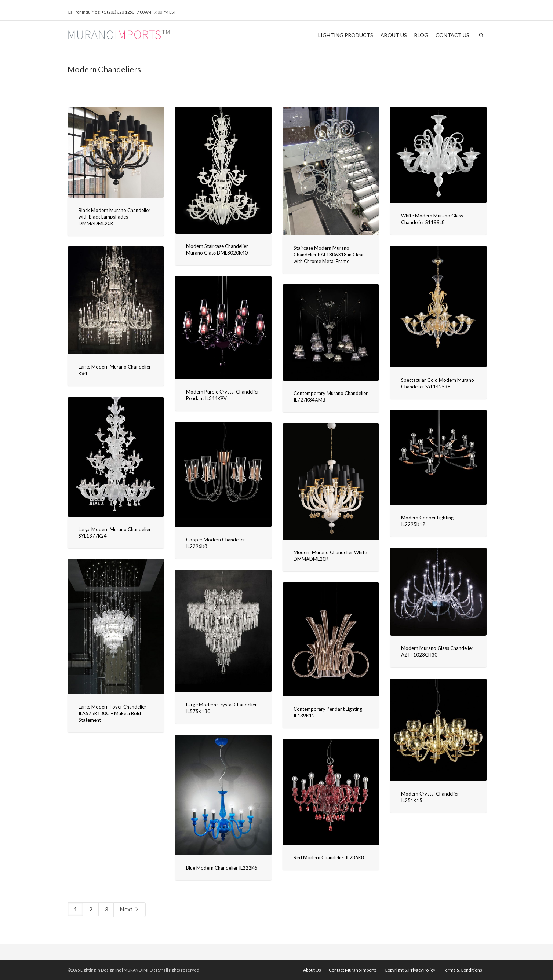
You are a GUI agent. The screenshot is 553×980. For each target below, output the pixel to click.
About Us (312, 970)
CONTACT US (452, 35)
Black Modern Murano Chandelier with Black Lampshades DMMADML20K (114, 217)
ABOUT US (394, 35)
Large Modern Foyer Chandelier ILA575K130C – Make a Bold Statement (112, 713)
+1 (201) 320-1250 (118, 12)
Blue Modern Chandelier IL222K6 (222, 868)
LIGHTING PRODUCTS (346, 36)
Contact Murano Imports (353, 970)
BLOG (421, 35)
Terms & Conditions (463, 970)
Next (130, 910)
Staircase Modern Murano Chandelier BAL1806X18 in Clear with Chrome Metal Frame (329, 255)
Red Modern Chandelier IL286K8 (329, 857)
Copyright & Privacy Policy (410, 970)
